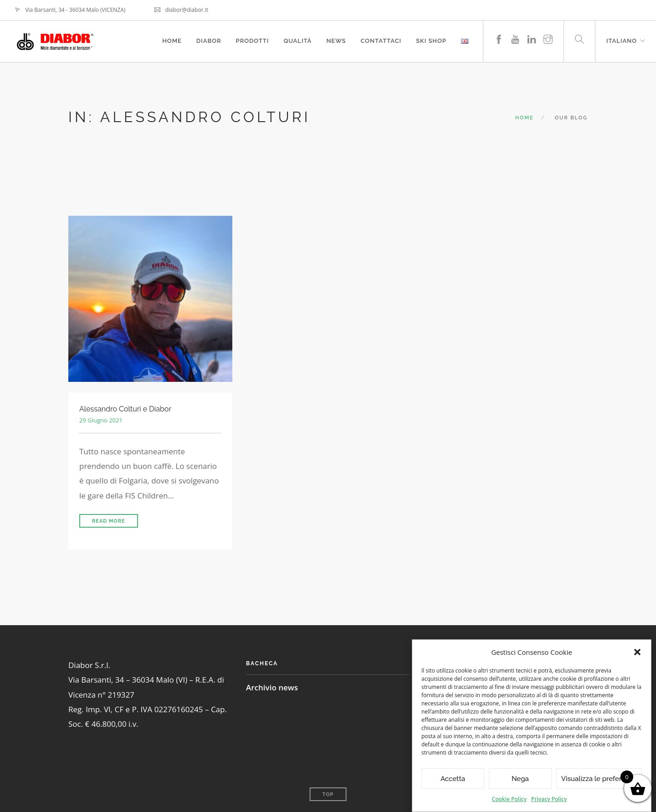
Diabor (209, 41)
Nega (520, 779)
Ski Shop (431, 41)
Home (172, 41)
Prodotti (253, 41)
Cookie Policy (509, 799)
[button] (637, 652)
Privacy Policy (549, 799)
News (336, 41)
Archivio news (272, 687)
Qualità (297, 41)
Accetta (453, 779)
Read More (109, 521)
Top (328, 794)
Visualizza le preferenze (599, 779)
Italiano (622, 41)
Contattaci (381, 41)
